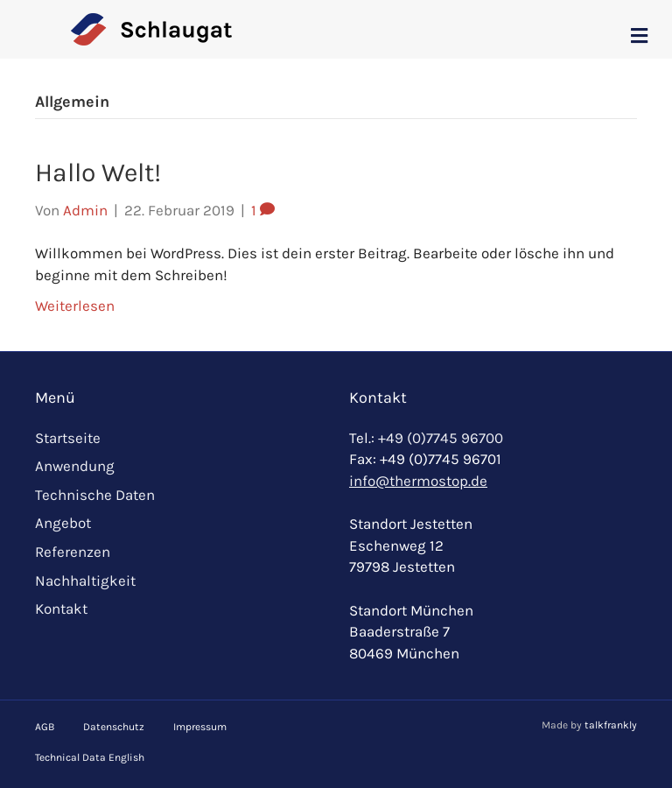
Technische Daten (95, 495)
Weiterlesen (75, 306)
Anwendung (75, 466)
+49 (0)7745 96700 (441, 438)
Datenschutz (114, 727)
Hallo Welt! (98, 172)
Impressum (200, 727)
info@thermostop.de (418, 481)
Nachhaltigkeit (85, 580)
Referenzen (73, 552)
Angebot (63, 523)
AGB (45, 727)
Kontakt (61, 609)
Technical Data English (90, 757)
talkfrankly (611, 725)
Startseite (68, 438)
